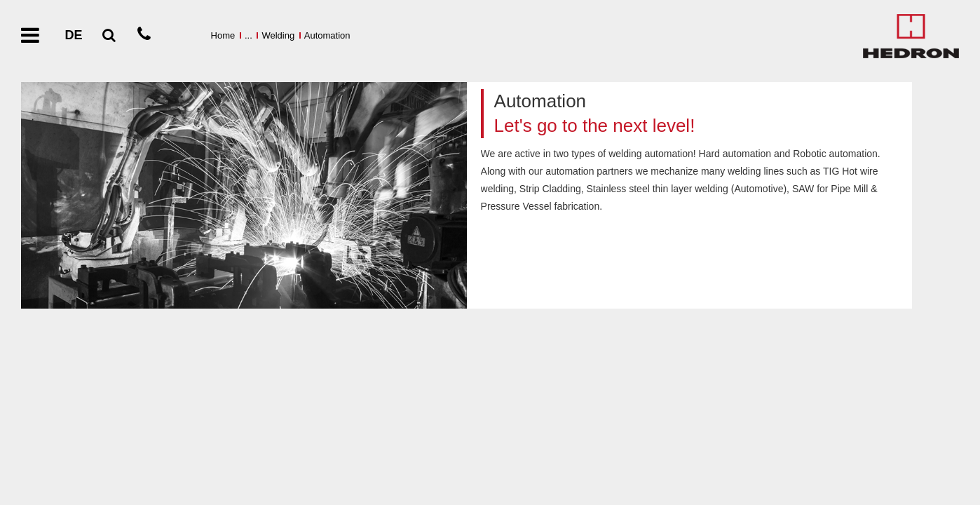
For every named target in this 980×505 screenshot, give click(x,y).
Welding (278, 35)
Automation (327, 35)
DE (73, 35)
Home (223, 35)
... (249, 35)
